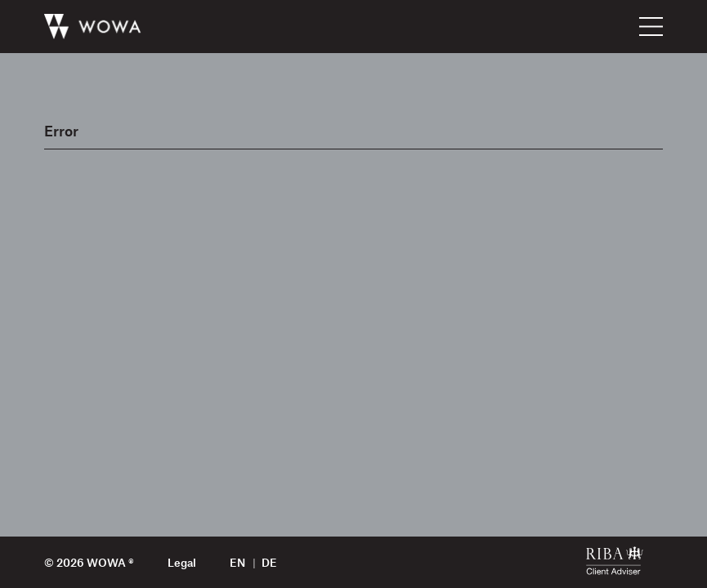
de (269, 562)
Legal (182, 562)
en (237, 562)
